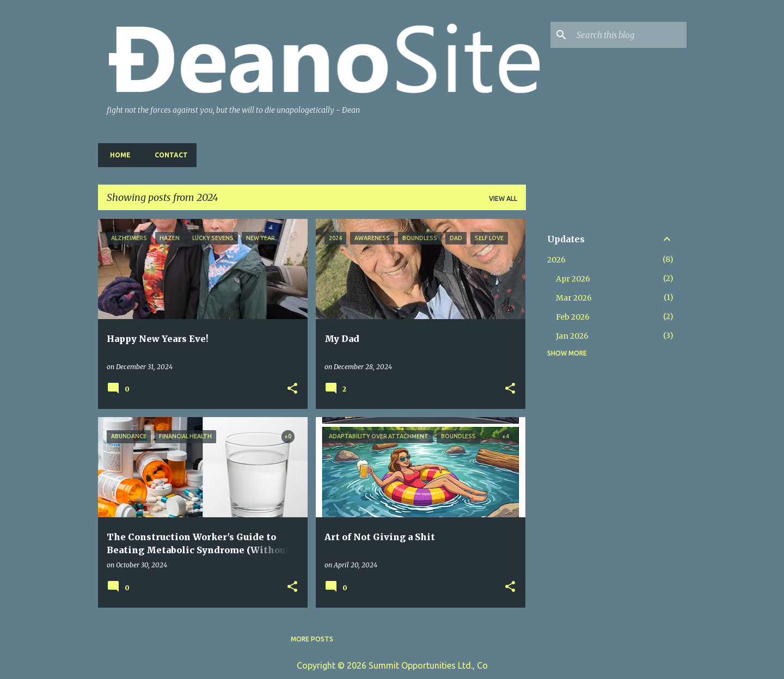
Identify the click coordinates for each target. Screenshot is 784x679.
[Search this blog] (629, 35)
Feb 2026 (573, 317)
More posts (312, 639)
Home (117, 155)
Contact (168, 155)
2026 (556, 260)
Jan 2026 (572, 336)
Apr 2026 (573, 279)
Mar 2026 (574, 298)
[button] (292, 389)
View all (503, 198)
